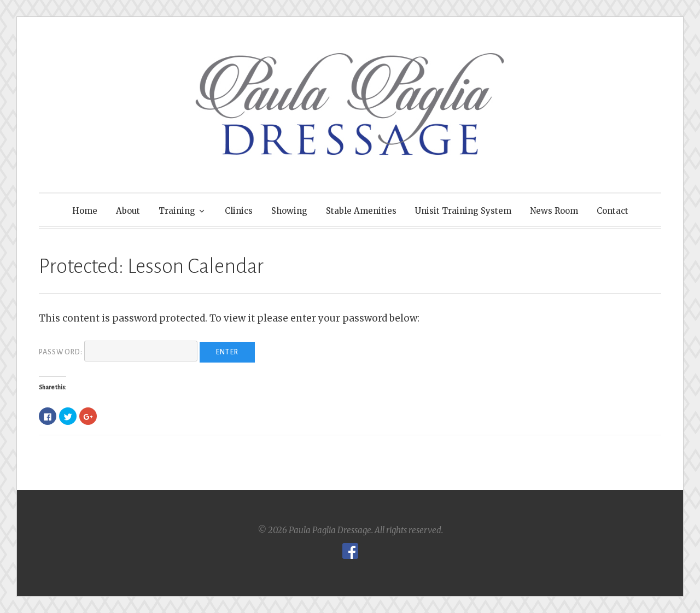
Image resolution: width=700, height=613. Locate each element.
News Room (554, 211)
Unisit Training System (463, 211)
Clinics (239, 211)
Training (177, 211)
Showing (289, 211)
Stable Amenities (361, 211)
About (128, 211)
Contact (612, 211)
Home (85, 211)
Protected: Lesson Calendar (151, 266)
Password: (118, 352)
